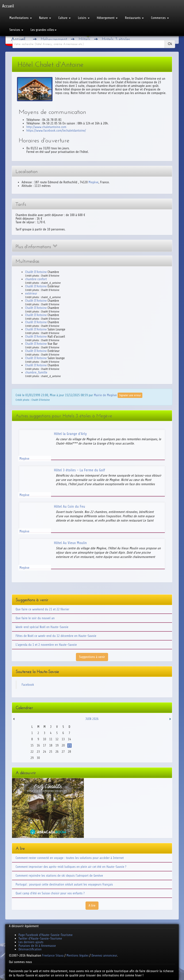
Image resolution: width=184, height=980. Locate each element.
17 (44, 745)
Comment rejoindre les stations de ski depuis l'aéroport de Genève (59, 876)
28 (69, 752)
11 (51, 739)
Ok (170, 44)
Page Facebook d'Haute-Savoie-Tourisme (46, 935)
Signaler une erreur (130, 395)
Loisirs (84, 18)
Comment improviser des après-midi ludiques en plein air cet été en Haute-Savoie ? (71, 867)
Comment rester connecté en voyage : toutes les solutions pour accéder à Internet (70, 858)
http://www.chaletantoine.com (46, 127)
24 (44, 752)
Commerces (160, 18)
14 (69, 739)
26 (57, 752)
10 (44, 739)
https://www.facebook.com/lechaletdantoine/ (56, 131)
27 (63, 752)
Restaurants (134, 18)
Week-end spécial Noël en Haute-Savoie (42, 627)
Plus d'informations (36, 247)
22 (32, 752)
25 (51, 752)
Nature (45, 18)
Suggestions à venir (92, 657)
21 (69, 745)
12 (57, 739)
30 (38, 758)
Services (16, 30)
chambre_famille (36, 372)
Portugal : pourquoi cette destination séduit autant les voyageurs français (64, 884)
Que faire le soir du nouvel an (35, 618)
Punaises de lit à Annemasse (37, 946)
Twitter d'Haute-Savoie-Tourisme (40, 938)
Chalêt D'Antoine (36, 272)
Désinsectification (30, 949)
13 (63, 739)
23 (38, 752)
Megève (93, 182)
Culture (64, 18)
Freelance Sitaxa (53, 955)
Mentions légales (77, 955)
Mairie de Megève (105, 395)
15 (32, 745)
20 (63, 745)
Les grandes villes (43, 30)
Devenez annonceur (104, 955)
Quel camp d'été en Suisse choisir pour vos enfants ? (50, 893)
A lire (92, 905)
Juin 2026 (92, 719)
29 (32, 758)
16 (38, 745)
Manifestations (21, 18)
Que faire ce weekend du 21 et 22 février (42, 609)
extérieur (31, 293)
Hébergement (107, 18)
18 (51, 745)
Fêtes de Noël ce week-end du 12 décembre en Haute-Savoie (56, 636)
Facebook (28, 685)
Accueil (18, 39)
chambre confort (36, 279)
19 (57, 745)
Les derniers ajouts (31, 942)
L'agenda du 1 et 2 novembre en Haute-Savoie (46, 645)
